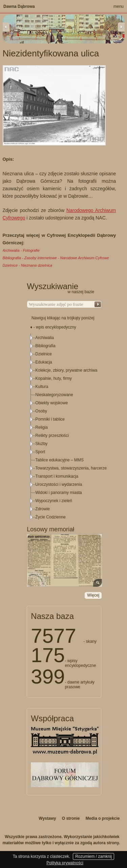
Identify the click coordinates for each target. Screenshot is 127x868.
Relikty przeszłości (52, 436)
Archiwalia (45, 338)
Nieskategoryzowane (54, 395)
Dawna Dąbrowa (19, 6)
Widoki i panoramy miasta (58, 493)
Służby (41, 444)
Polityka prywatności (65, 863)
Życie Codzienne (50, 517)
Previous (6, 27)
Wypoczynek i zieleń (54, 501)
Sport (40, 452)
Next (121, 27)
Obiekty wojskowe (51, 403)
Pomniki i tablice (50, 419)
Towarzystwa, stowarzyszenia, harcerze (71, 468)
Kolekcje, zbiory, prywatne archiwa (66, 370)
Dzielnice (44, 354)
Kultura (42, 387)
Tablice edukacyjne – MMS (59, 460)
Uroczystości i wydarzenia (59, 484)
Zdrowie (43, 509)
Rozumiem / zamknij (93, 856)
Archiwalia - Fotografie (21, 250)
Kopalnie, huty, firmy (54, 378)
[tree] (64, 427)
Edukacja (44, 362)
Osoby (41, 411)
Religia (41, 427)
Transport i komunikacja (57, 476)
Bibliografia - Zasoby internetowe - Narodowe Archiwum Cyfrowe (56, 258)
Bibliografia (45, 346)
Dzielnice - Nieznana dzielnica (28, 265)
